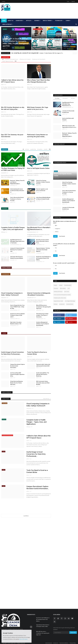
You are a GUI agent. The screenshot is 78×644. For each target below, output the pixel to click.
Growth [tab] (46, 149)
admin (4, 48)
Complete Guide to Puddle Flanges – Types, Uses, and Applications (13, 228)
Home (4, 21)
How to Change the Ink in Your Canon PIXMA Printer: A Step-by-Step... (17, 307)
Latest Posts (6, 399)
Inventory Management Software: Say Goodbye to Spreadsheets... (43, 324)
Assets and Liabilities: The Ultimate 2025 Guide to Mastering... (43, 374)
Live (69, 288)
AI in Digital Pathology (70, 301)
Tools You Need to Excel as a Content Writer (37, 353)
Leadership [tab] (33, 149)
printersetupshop (14, 310)
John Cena (67, 292)
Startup (56, 304)
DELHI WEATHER (65, 153)
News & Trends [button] (48, 21)
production (62, 304)
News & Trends (6, 268)
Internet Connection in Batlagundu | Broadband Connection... (39, 294)
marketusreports (40, 319)
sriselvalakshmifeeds (31, 232)
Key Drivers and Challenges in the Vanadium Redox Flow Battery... (44, 258)
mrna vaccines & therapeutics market (62, 295)
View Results (62, 236)
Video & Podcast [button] (8, 24)
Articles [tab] (27, 149)
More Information (24, 639)
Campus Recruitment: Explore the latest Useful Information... (17, 366)
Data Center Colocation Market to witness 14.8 (16, 323)
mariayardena (39, 253)
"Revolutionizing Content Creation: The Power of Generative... (42, 315)
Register (73, 1)
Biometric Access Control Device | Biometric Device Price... (43, 241)
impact (55, 285)
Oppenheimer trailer (58, 301)
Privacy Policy (73, 643)
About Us (11, 21)
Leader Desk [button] (20, 21)
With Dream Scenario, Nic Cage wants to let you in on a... (38, 108)
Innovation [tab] (40, 149)
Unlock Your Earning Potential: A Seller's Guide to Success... (43, 182)
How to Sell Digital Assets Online (38, 168)
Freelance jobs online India (60, 298)
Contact (3, 1)
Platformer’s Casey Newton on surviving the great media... (37, 136)
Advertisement (49, 643)
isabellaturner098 (14, 319)
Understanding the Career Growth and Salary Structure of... (17, 191)
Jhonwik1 (12, 194)
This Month (65, 98)
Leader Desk (6, 57)
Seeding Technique (58, 292)
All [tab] (3, 59)
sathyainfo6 (4, 298)
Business (5, 208)
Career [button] (68, 21)
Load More (26, 516)
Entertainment (70, 304)
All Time (73, 98)
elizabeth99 (3, 173)
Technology (6, 274)
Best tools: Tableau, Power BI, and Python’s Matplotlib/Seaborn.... (17, 182)
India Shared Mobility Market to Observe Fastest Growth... (43, 198)
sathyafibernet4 (30, 298)
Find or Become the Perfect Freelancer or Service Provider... (17, 199)
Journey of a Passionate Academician (68, 112)
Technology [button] (59, 21)
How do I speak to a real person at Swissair (42, 190)
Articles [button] (29, 21)
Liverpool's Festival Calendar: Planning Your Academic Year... (17, 250)
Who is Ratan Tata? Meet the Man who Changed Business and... (38, 81)
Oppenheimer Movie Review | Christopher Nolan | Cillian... (43, 626)
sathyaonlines (39, 245)
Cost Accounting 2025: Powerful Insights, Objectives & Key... (17, 374)
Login (68, 1)
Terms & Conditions (64, 643)
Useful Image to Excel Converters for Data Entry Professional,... (12, 353)
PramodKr (38, 201)
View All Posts (47, 399)
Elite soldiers (63, 288)
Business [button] (37, 21)
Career (4, 333)
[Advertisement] (28, 14)
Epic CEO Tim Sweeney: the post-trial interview (12, 136)
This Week (57, 98)
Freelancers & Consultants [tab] (39, 59)
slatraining (12, 185)
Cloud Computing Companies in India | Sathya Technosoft (12, 294)
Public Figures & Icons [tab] (8, 61)
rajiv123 (38, 192)
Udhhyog (3, 232)
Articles (5, 149)
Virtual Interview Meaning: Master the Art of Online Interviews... (17, 383)
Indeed (61, 285)
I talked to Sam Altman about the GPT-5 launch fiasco (12, 81)
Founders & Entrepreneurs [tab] (12, 59)
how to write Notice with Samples (68, 119)
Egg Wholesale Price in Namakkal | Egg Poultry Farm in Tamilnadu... (17, 241)
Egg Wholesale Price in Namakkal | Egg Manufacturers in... (39, 228)
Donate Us (56, 643)
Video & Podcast (7, 392)
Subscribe (73, 632)
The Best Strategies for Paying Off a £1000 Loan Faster (13, 169)
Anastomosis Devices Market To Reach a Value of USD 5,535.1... (17, 315)
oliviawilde (12, 253)
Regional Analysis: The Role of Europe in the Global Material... (43, 250)
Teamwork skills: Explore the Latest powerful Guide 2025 (43, 365)
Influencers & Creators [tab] (25, 59)
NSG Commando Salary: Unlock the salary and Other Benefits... (43, 383)
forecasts (56, 288)
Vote (55, 236)
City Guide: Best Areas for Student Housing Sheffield (17, 257)
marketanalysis (68, 285)
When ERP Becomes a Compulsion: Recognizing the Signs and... (43, 307)
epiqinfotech (39, 310)
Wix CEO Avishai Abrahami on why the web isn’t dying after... (13, 108)
